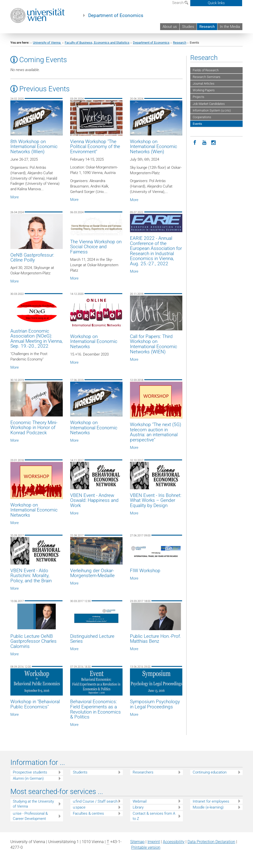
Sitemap (137, 842)
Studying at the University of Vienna (33, 804)
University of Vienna (47, 43)
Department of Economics (116, 16)
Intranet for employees (211, 801)
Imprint (154, 842)
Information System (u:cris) (212, 110)
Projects (199, 97)
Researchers (143, 772)
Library (138, 807)
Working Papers (204, 90)
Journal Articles (204, 84)
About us (170, 27)
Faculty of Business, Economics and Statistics (97, 43)
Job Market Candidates (209, 104)
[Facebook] (195, 142)
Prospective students (30, 772)
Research (207, 27)
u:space (79, 807)
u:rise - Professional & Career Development (30, 816)
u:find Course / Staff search (95, 801)
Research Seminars (207, 77)
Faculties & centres (88, 813)
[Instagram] (214, 142)
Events (197, 124)
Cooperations (202, 117)
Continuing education (210, 772)
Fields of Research (206, 70)
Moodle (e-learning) (208, 807)
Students (80, 772)
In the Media (230, 27)
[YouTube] (204, 142)
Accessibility (174, 842)
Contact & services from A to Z (154, 816)
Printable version (146, 847)
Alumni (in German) (28, 778)
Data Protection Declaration (211, 842)
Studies (188, 27)
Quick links (216, 3)
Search (180, 3)
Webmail (140, 801)
